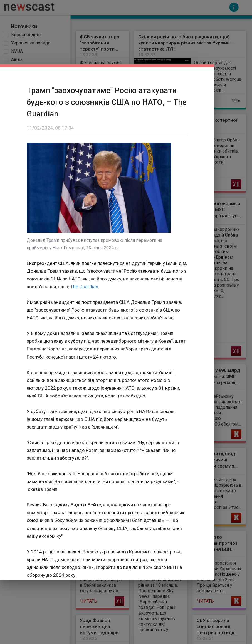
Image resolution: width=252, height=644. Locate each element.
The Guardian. (85, 287)
